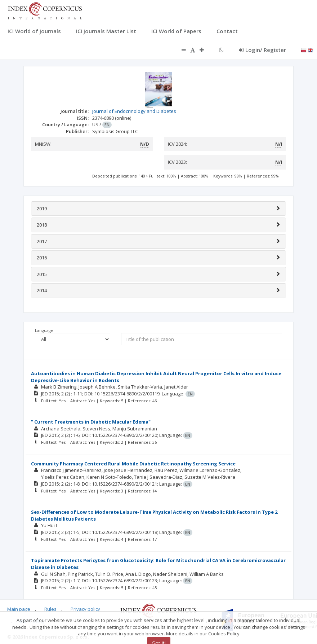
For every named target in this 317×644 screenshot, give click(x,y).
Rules (50, 609)
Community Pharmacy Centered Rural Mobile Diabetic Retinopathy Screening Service (133, 464)
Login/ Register (262, 50)
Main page (19, 609)
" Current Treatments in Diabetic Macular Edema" (91, 422)
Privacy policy (85, 609)
